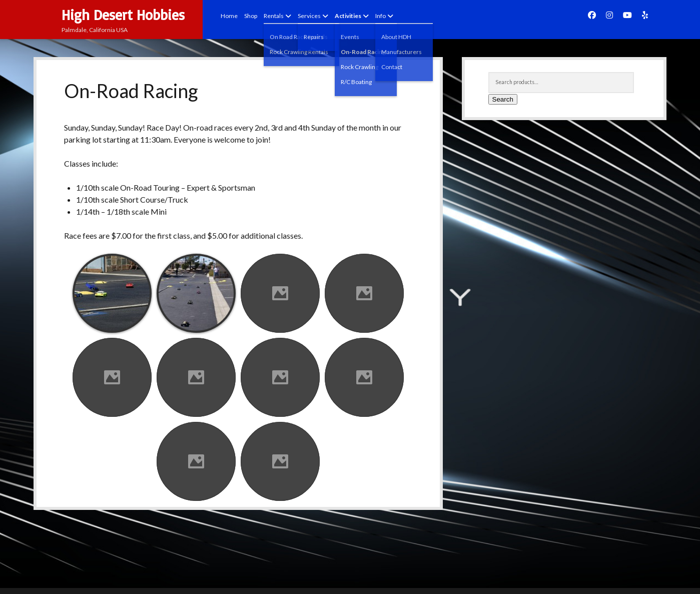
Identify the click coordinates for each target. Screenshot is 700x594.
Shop (251, 16)
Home (229, 16)
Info (381, 16)
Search (503, 99)
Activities (348, 16)
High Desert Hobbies (123, 15)
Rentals (274, 16)
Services (309, 16)
